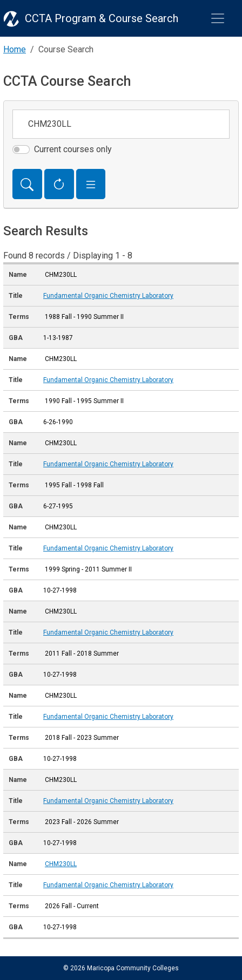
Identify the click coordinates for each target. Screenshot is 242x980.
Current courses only (73, 149)
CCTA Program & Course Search (102, 18)
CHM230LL (61, 864)
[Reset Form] (59, 184)
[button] (91, 184)
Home (15, 49)
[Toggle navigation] (218, 18)
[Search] (27, 184)
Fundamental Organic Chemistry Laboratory (108, 296)
